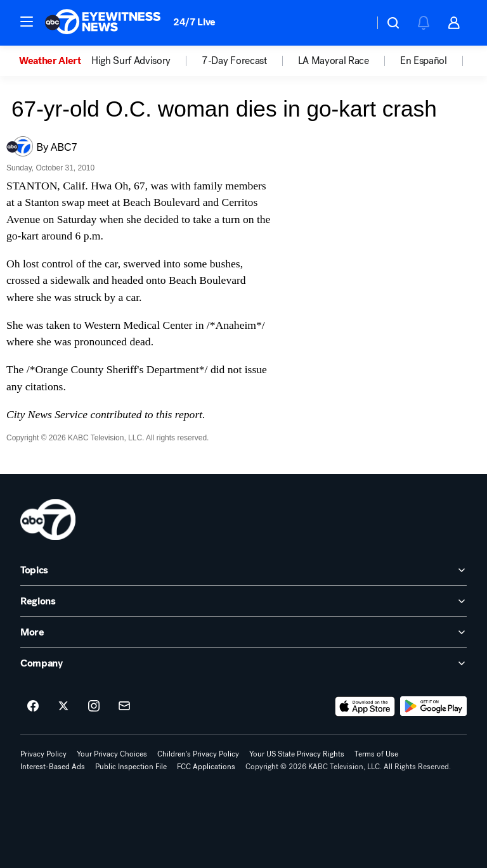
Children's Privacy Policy (198, 754)
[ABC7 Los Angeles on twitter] (63, 706)
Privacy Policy (43, 754)
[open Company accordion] (243, 663)
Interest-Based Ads (53, 767)
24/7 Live (194, 22)
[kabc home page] (48, 520)
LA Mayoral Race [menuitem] (334, 61)
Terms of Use (376, 754)
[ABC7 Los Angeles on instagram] (94, 706)
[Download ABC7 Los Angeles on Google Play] (433, 706)
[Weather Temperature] (354, 23)
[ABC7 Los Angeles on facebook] (33, 706)
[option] (55, 61)
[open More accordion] (243, 632)
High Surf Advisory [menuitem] (131, 61)
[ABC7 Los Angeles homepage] (103, 23)
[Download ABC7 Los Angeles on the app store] (365, 706)
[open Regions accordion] (243, 601)
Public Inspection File (131, 767)
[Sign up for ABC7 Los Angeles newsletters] (124, 706)
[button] (27, 22)
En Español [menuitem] (424, 61)
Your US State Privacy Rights (297, 754)
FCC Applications (206, 767)
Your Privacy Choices (112, 754)
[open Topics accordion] (243, 570)
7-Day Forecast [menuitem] (234, 61)
